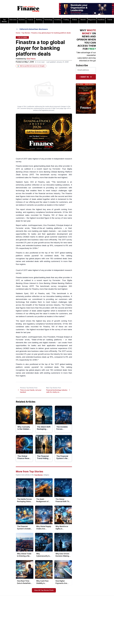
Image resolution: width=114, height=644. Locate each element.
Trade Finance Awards (100, 634)
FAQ (49, 628)
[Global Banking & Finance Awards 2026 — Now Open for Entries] (86, 99)
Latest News (7, 622)
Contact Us (6, 620)
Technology (48, 20)
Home (18, 33)
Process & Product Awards (101, 625)
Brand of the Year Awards (78, 614)
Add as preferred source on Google (31, 66)
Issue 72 (28, 636)
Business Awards (75, 617)
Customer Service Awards (78, 630)
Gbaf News (31, 59)
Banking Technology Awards (79, 624)
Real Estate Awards (99, 620)
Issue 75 (28, 628)
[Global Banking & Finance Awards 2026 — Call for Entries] (44, 132)
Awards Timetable (53, 614)
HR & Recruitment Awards (101, 631)
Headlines (101, 20)
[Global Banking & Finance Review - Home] (29, 9)
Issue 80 (28, 614)
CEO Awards (74, 627)
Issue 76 (28, 625)
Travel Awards (97, 642)
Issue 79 (28, 617)
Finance (30, 20)
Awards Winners (53, 617)
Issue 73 (28, 634)
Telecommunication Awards (101, 628)
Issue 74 (28, 631)
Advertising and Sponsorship (12, 614)
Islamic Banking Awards (100, 617)
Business (22, 20)
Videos (75, 20)
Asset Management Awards (79, 611)
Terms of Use (7, 628)
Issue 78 (28, 620)
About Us (5, 611)
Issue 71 (27, 639)
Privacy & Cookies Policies (11, 625)
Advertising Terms (8, 631)
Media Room (52, 625)
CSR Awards (74, 633)
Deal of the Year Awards (78, 636)
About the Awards (53, 611)
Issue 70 (28, 642)
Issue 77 (28, 622)
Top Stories (26, 33)
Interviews (13, 20)
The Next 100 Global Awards (102, 636)
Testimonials (51, 622)
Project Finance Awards (100, 622)
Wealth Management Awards (102, 639)
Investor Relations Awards (101, 611)
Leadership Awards (99, 614)
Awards (83, 20)
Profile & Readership (9, 617)
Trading (66, 20)
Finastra (19, 166)
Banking (39, 20)
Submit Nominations (54, 620)
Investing (57, 20)
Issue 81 (27, 611)
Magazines (92, 20)
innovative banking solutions (58, 185)
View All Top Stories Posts (44, 590)
